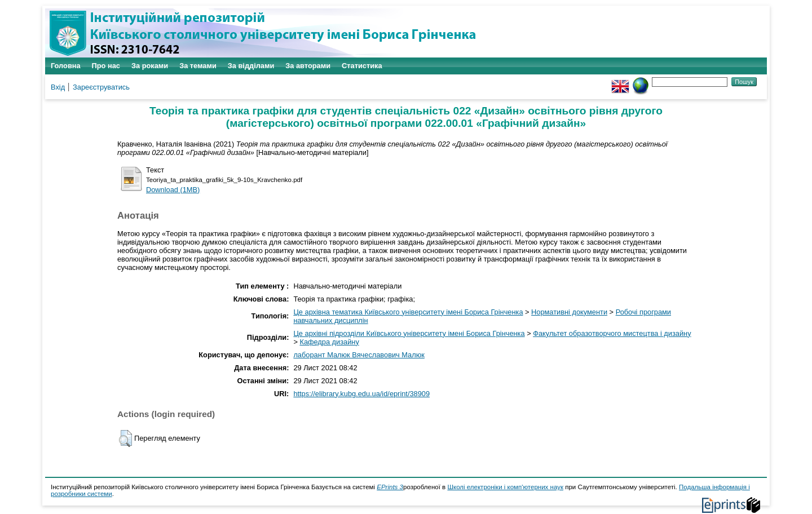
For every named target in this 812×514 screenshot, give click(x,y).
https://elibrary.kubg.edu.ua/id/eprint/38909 (361, 394)
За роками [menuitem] (150, 66)
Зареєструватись (101, 87)
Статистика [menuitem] (362, 66)
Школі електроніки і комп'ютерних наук (505, 487)
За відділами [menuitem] (251, 66)
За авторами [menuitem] (308, 66)
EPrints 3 (390, 487)
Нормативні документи (569, 312)
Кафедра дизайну (329, 342)
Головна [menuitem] (66, 66)
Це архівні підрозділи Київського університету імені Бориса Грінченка (409, 333)
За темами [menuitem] (198, 66)
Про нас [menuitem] (106, 66)
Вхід (58, 87)
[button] (125, 438)
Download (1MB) (173, 190)
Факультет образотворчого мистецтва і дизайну (612, 333)
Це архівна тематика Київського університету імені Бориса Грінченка (408, 312)
